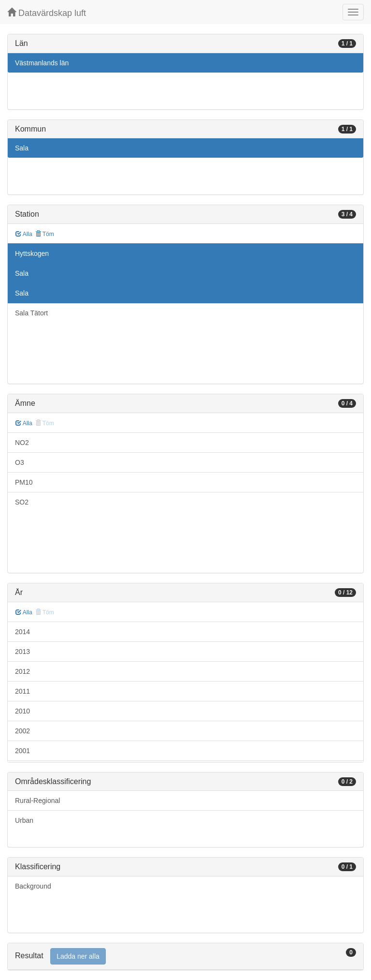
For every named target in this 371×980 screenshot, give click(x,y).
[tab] (185, 957)
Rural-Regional (37, 801)
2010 (22, 711)
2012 (22, 671)
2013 (22, 652)
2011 (22, 691)
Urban (24, 820)
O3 (20, 462)
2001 (22, 751)
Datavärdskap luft (47, 13)
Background (33, 886)
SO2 (22, 502)
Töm (45, 234)
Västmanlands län (42, 63)
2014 (22, 632)
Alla (24, 234)
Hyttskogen (32, 253)
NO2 (22, 443)
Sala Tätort (31, 313)
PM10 (24, 482)
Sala (22, 148)
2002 (22, 731)
